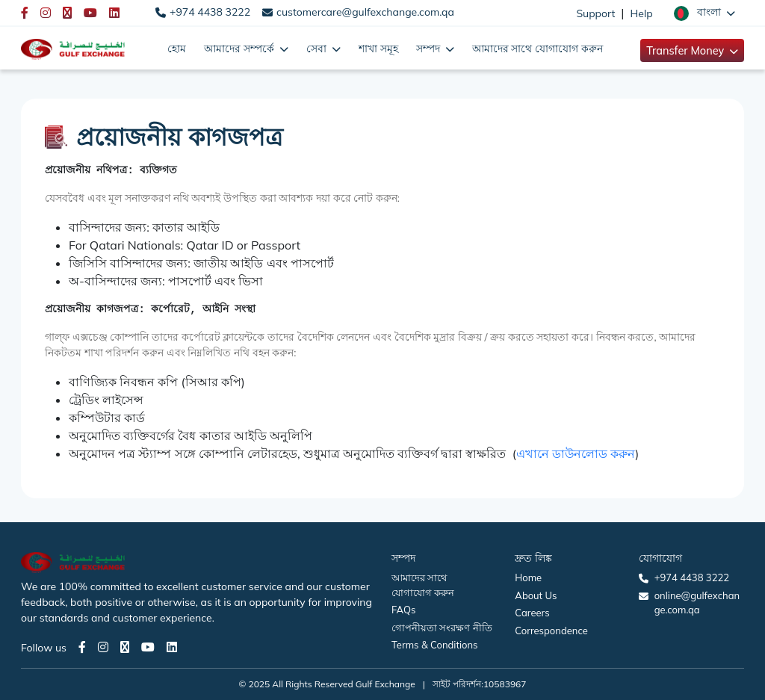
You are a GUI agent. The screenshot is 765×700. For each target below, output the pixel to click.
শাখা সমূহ (378, 48)
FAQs (403, 610)
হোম (177, 48)
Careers (532, 613)
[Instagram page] (103, 647)
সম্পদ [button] (430, 48)
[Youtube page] (148, 647)
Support (595, 13)
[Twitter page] (125, 647)
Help (642, 13)
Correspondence (551, 631)
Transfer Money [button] (687, 50)
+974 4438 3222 (210, 12)
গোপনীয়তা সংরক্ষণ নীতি (442, 628)
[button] (704, 13)
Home (528, 577)
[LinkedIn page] (172, 647)
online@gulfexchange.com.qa (697, 603)
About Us (536, 595)
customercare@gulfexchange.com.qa (365, 12)
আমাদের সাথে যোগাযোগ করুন (538, 48)
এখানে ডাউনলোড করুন (576, 453)
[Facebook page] (82, 647)
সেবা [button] (318, 48)
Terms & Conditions (435, 645)
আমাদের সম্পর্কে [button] (241, 48)
